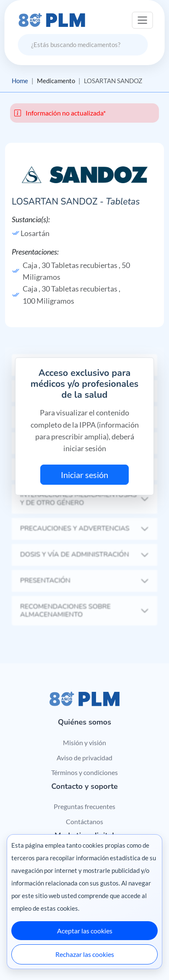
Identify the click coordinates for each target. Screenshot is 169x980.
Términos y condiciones (84, 772)
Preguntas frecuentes (84, 806)
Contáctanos (84, 821)
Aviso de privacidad (84, 758)
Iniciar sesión (84, 475)
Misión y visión (84, 742)
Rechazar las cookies (85, 954)
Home (20, 81)
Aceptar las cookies (85, 931)
